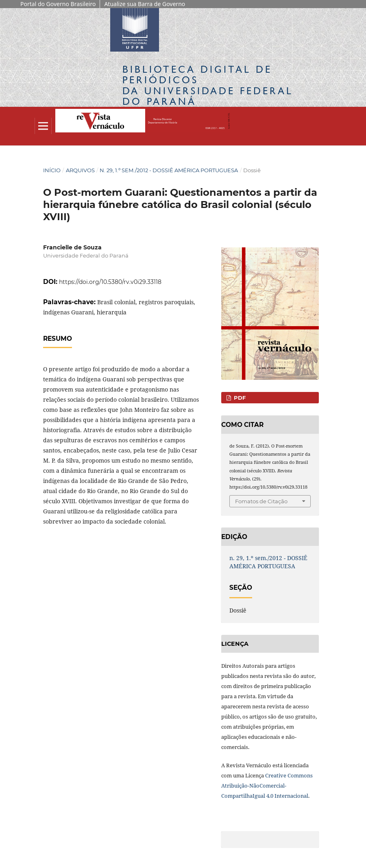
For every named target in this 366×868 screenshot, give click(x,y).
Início (52, 170)
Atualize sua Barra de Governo (145, 4)
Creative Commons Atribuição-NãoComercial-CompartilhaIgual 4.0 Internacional (267, 786)
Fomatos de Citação (261, 501)
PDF (239, 398)
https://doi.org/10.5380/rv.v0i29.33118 (110, 282)
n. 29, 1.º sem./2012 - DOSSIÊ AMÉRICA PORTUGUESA (169, 170)
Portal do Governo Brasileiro (58, 4)
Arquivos (80, 170)
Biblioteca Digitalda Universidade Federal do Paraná (208, 85)
